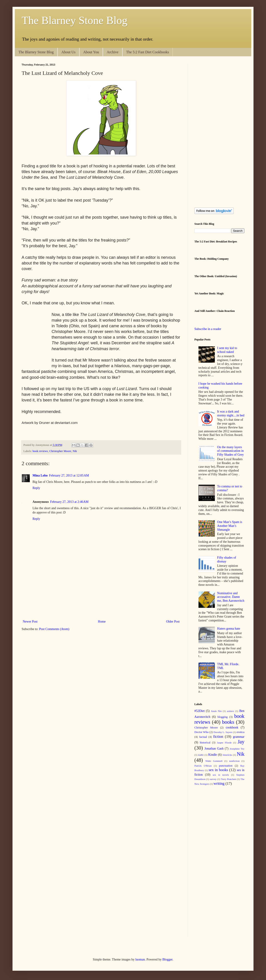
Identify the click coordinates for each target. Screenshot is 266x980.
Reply (36, 488)
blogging (222, 717)
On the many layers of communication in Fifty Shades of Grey (230, 451)
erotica (241, 732)
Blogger (167, 959)
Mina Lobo (40, 475)
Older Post (173, 622)
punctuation (226, 766)
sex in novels (221, 775)
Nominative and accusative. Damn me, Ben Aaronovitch (231, 597)
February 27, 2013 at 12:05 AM (69, 475)
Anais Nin (216, 711)
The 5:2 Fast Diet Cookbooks (148, 52)
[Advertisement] (104, 603)
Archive (113, 52)
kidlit (201, 755)
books (228, 722)
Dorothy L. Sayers (223, 732)
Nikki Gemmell (214, 761)
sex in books (218, 770)
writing (219, 783)
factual (203, 737)
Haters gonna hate (229, 629)
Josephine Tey (237, 749)
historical (205, 743)
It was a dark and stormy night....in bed (231, 413)
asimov (231, 711)
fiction (218, 737)
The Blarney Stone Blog (74, 20)
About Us (68, 52)
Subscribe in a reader (208, 329)
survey (213, 779)
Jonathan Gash (214, 749)
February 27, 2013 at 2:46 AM (69, 502)
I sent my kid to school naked (227, 350)
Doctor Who (202, 732)
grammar (239, 737)
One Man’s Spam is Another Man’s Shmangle (230, 526)
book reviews (40, 451)
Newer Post (30, 622)
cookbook (232, 727)
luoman (140, 959)
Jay (241, 742)
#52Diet (199, 711)
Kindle (213, 755)
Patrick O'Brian (203, 766)
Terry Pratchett (229, 779)
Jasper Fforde (224, 743)
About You (91, 52)
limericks (227, 755)
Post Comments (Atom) (54, 629)
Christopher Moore (60, 451)
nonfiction (234, 761)
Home (102, 622)
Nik (75, 451)
